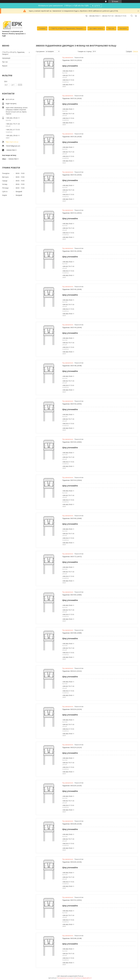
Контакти (123, 28)
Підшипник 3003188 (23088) (72, 633)
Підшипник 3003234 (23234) (72, 709)
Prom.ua (80, 976)
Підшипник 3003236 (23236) (72, 862)
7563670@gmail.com (13, 146)
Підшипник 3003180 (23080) (72, 595)
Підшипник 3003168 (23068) (72, 518)
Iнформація (6, 58)
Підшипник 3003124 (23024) (72, 60)
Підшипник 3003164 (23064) (72, 480)
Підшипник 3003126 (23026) (72, 98)
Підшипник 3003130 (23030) (72, 175)
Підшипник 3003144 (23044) (72, 327)
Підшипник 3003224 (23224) (72, 747)
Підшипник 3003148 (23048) (72, 366)
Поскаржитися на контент (65, 978)
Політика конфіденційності (83, 978)
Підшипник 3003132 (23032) (72, 213)
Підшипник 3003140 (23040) (72, 289)
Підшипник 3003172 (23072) (72, 557)
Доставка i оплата (96, 28)
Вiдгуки (5, 66)
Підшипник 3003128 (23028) (72, 137)
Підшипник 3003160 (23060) (72, 442)
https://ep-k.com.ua (12, 142)
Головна (42, 28)
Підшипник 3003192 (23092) (72, 900)
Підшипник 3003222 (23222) (72, 671)
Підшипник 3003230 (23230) (72, 786)
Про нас (111, 28)
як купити (96, 6)
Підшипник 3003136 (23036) (72, 251)
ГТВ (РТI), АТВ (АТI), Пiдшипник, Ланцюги (13, 53)
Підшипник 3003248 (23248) (72, 938)
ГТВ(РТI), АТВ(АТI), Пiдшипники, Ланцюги (67, 28)
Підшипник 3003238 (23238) (72, 824)
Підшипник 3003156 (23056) (72, 404)
